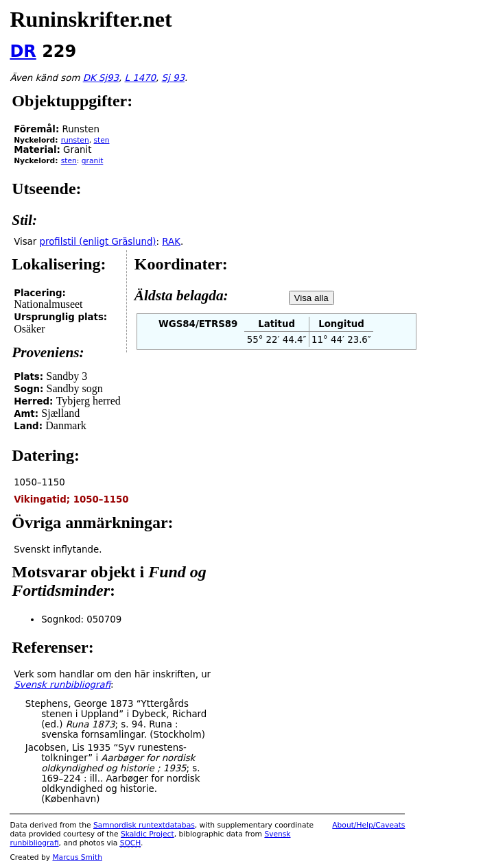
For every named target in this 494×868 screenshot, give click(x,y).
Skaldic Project (148, 834)
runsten (75, 140)
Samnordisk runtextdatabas (144, 825)
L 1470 (140, 78)
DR (23, 51)
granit (93, 161)
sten (101, 140)
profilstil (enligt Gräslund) (98, 242)
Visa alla (311, 298)
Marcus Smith (77, 857)
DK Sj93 (101, 78)
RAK (171, 242)
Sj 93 (173, 78)
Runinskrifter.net (91, 19)
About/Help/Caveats (368, 825)
